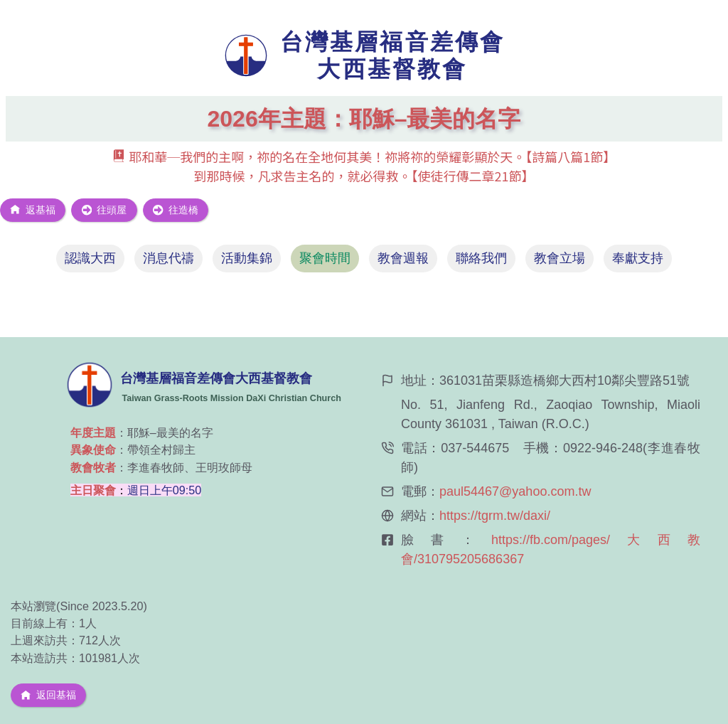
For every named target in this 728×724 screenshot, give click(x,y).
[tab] (90, 259)
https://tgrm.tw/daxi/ (495, 516)
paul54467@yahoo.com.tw (515, 491)
